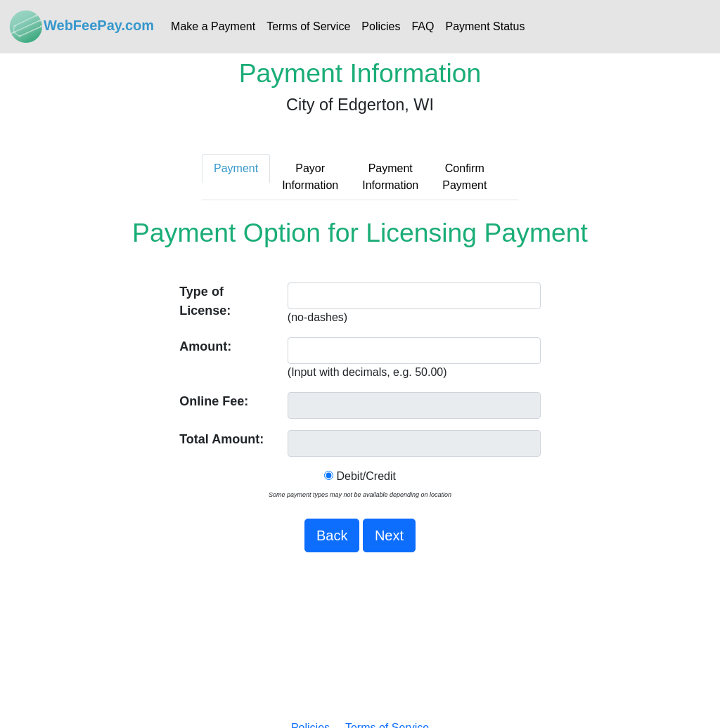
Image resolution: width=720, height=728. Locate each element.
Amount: (205, 346)
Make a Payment (213, 26)
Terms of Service (308, 26)
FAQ (423, 26)
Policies (381, 26)
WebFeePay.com (81, 27)
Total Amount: (221, 439)
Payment (236, 168)
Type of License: (205, 301)
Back (332, 535)
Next (389, 535)
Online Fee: (214, 401)
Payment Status (485, 26)
